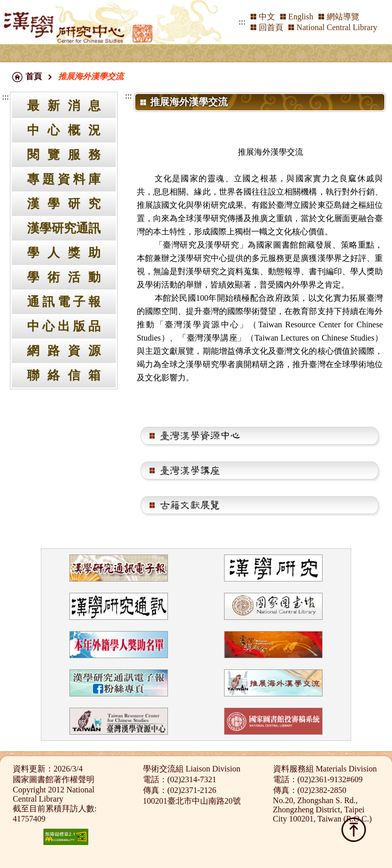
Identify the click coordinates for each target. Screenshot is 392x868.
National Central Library (337, 27)
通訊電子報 (64, 302)
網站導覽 (343, 17)
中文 (267, 17)
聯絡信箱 (64, 375)
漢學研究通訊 (64, 228)
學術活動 (64, 277)
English (301, 17)
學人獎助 (64, 253)
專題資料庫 (64, 179)
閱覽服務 (64, 155)
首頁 (34, 76)
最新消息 (64, 106)
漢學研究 (64, 204)
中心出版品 (64, 326)
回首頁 (271, 27)
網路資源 (64, 351)
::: (242, 22)
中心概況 (64, 130)
